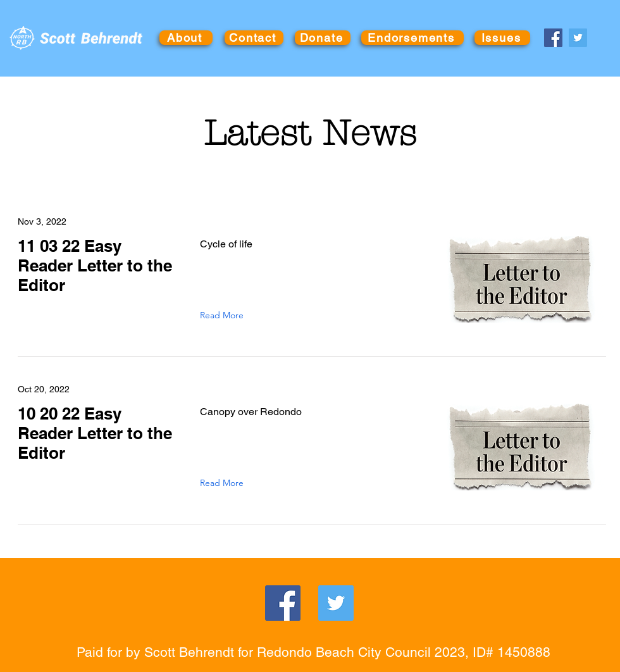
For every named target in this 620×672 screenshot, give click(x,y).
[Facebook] (553, 38)
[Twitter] (578, 38)
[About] (186, 38)
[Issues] (502, 38)
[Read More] (225, 315)
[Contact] (254, 38)
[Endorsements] (412, 38)
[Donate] (323, 38)
